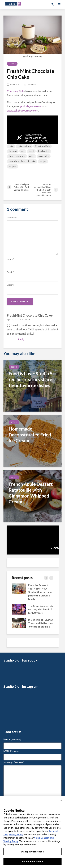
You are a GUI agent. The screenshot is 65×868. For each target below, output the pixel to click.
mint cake (44, 156)
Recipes (12, 64)
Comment (12, 218)
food (31, 151)
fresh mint (44, 151)
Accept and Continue (32, 861)
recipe (43, 161)
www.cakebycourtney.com (23, 111)
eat (23, 151)
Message (14, 762)
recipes (13, 166)
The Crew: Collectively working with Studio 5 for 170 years (41, 609)
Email (10, 272)
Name (10, 259)
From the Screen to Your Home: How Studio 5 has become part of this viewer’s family (40, 592)
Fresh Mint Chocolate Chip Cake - (30, 315)
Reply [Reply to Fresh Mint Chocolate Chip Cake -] (21, 339)
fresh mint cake (17, 156)
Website (11, 285)
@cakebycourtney (30, 106)
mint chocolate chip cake (22, 161)
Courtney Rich (15, 91)
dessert (13, 151)
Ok (61, 800)
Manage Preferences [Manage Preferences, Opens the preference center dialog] (32, 852)
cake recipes (24, 146)
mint (32, 156)
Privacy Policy (16, 835)
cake (11, 146)
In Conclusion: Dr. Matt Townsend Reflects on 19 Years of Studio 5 (41, 623)
